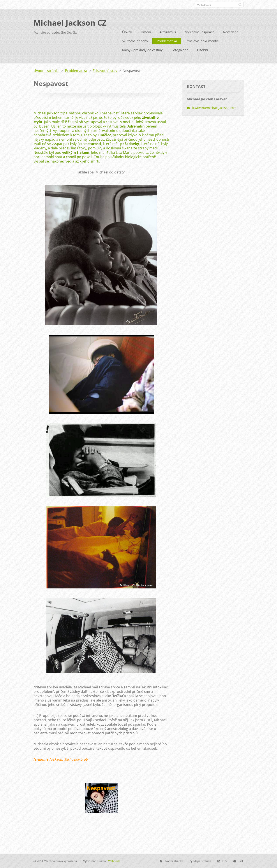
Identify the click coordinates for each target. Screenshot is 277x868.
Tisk (241, 861)
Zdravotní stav (105, 70)
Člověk (127, 32)
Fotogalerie (180, 50)
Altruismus (168, 32)
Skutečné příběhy (135, 41)
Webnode (114, 861)
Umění (146, 32)
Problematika (167, 41)
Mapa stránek (202, 861)
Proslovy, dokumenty (202, 41)
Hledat (240, 5)
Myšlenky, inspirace (199, 32)
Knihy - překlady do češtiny (142, 50)
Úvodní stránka (47, 70)
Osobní (203, 50)
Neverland (231, 32)
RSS (224, 861)
